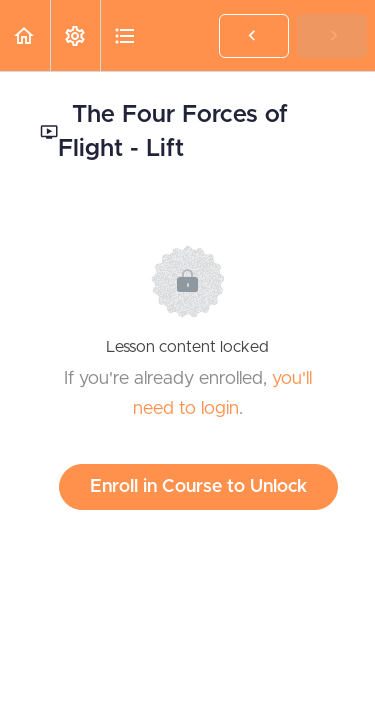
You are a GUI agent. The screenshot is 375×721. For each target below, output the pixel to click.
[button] (25, 35)
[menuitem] (75, 35)
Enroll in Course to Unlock (198, 487)
